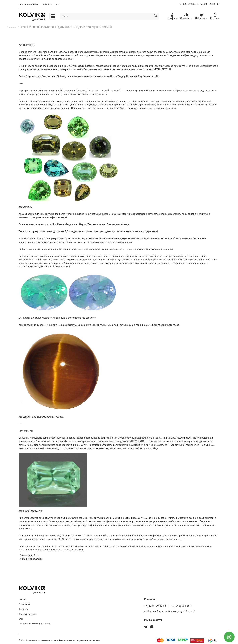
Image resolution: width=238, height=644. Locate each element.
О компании (25, 604)
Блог (57, 4)
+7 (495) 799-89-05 (188, 4)
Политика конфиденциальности (34, 624)
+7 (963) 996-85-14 (209, 4)
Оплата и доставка (29, 4)
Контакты (47, 4)
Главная (11, 27)
